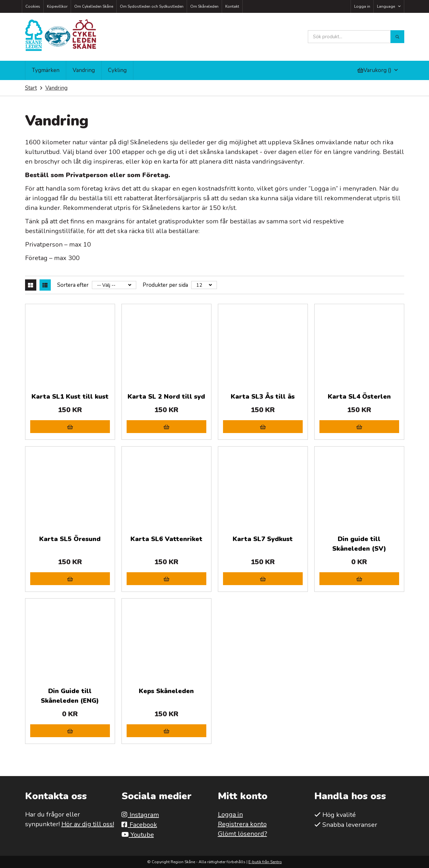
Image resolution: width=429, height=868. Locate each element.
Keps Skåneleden (166, 691)
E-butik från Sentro (265, 862)
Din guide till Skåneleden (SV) (359, 544)
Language (386, 6)
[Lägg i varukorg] (70, 427)
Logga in (362, 6)
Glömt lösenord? (242, 834)
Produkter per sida (165, 285)
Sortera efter (73, 285)
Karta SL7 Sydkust (263, 539)
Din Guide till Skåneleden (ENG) (70, 696)
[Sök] (397, 37)
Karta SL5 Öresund (70, 539)
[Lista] (45, 285)
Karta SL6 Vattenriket (166, 539)
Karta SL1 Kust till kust (70, 397)
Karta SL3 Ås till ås (263, 397)
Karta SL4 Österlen (359, 397)
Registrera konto (242, 824)
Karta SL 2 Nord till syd (166, 397)
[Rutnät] (31, 285)
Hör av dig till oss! (88, 824)
